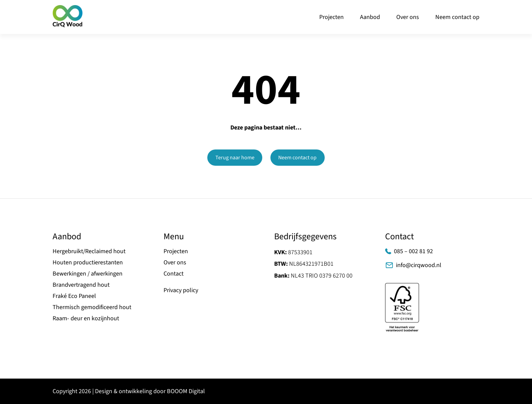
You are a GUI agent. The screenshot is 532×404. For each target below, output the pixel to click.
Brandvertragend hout (81, 285)
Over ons (408, 17)
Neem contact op (457, 17)
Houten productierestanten (88, 262)
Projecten (331, 17)
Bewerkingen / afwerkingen (88, 274)
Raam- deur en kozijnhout (86, 318)
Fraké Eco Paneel (74, 296)
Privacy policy (181, 290)
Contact (174, 274)
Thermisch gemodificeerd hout (92, 307)
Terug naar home (235, 158)
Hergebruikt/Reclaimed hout (89, 251)
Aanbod (370, 17)
